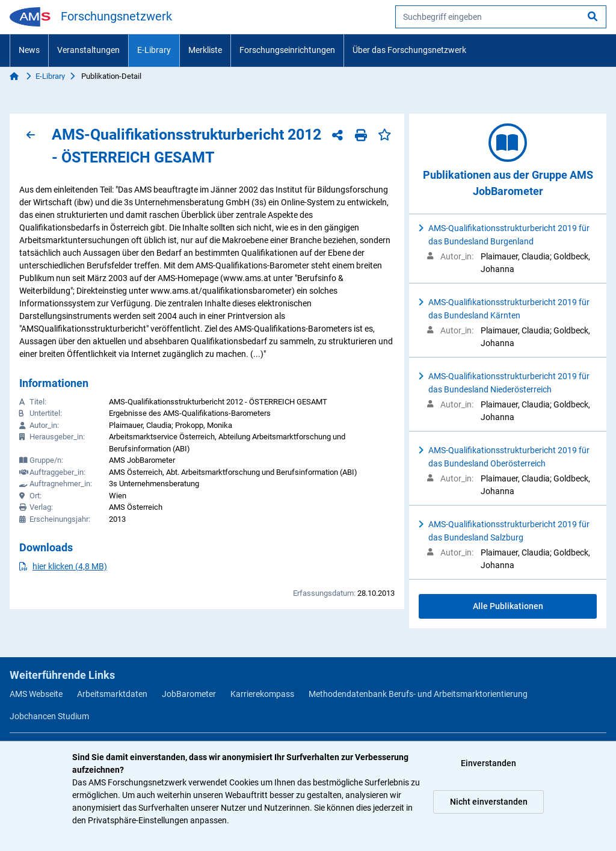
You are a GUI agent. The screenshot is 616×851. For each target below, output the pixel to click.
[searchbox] (501, 17)
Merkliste (205, 50)
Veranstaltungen (88, 50)
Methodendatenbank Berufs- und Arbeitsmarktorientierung (418, 694)
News (29, 50)
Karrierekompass (262, 694)
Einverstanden (488, 763)
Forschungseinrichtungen (287, 50)
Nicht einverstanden (489, 802)
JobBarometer (189, 694)
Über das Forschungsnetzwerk (409, 50)
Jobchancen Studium (49, 716)
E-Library (154, 50)
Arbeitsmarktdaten (112, 694)
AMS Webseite (36, 694)
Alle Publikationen (508, 606)
